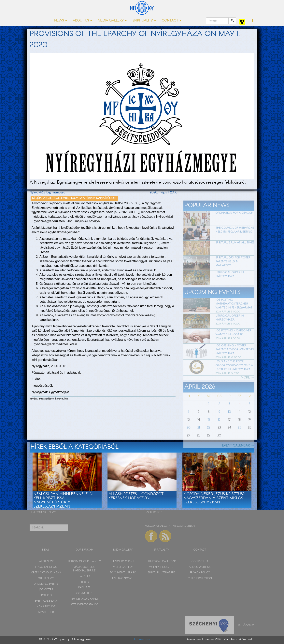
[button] (253, 21)
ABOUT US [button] (82, 21)
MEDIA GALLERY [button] (112, 21)
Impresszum (142, 639)
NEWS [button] (61, 21)
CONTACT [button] (171, 21)
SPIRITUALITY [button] (144, 21)
